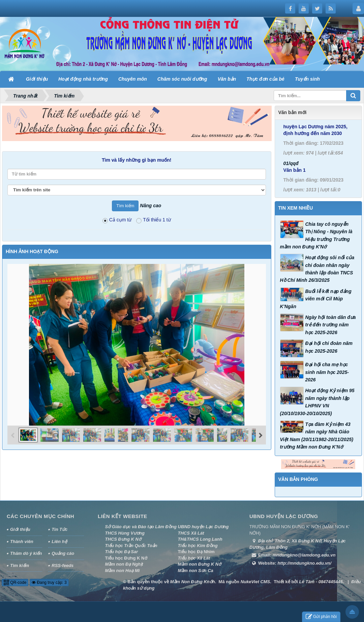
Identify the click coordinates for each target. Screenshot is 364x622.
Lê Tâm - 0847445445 (321, 582)
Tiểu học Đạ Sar (122, 552)
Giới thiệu (20, 529)
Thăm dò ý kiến (26, 553)
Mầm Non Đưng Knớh (193, 582)
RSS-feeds (63, 565)
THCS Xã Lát (191, 533)
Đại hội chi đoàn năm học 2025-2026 (329, 347)
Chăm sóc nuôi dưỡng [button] (182, 79)
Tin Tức (59, 529)
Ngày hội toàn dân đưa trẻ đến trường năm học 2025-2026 (331, 325)
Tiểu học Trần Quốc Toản (131, 546)
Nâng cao (150, 206)
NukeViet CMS (255, 582)
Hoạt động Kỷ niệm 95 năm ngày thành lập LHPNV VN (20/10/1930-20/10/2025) (317, 402)
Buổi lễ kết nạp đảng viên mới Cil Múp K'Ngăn (316, 299)
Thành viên (22, 542)
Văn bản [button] (227, 79)
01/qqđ (291, 181)
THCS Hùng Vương (125, 533)
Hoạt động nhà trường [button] (83, 79)
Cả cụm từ (117, 220)
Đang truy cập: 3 (49, 583)
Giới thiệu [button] (37, 79)
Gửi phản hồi (321, 617)
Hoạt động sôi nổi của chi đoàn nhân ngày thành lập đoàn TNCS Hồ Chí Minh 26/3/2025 (317, 269)
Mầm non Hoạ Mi (123, 571)
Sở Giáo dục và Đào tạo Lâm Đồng (141, 527)
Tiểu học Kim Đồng (198, 546)
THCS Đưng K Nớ (123, 539)
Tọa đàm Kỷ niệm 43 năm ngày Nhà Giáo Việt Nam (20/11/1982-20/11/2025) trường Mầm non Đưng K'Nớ (317, 436)
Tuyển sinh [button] (307, 79)
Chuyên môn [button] (133, 79)
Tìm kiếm (20, 565)
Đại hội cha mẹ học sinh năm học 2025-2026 (327, 372)
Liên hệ (59, 542)
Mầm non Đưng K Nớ (200, 564)
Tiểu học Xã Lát (194, 558)
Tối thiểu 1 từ (154, 220)
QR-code (15, 583)
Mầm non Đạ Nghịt (124, 564)
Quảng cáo (63, 553)
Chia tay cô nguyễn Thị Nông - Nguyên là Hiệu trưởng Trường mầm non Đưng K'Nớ (316, 235)
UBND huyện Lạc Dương (203, 527)
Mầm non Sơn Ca (196, 571)
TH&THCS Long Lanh (200, 539)
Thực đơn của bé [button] (265, 79)
